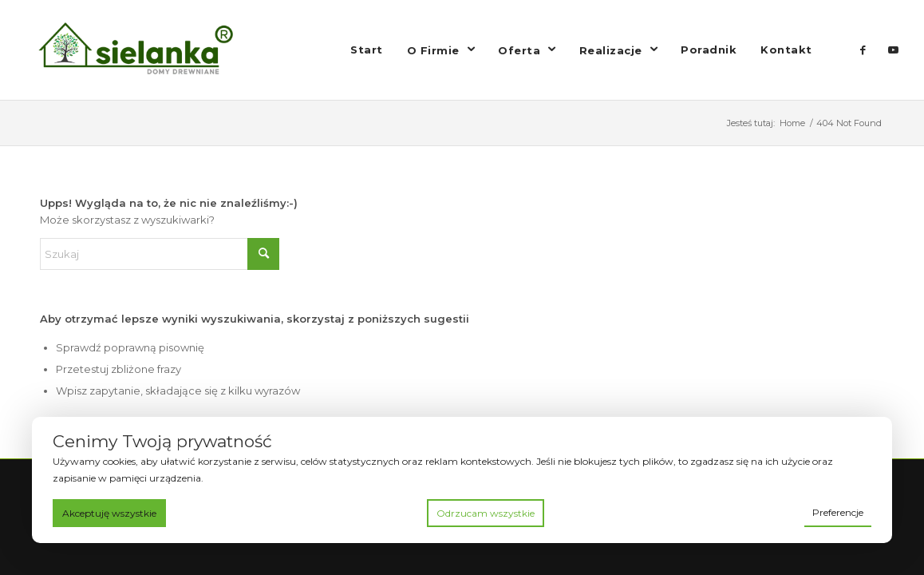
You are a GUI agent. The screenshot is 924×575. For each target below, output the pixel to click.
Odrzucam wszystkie (486, 513)
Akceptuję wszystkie (109, 513)
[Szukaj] (160, 254)
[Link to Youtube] (894, 50)
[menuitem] (367, 50)
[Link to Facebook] (863, 50)
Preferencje (838, 512)
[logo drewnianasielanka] (148, 50)
